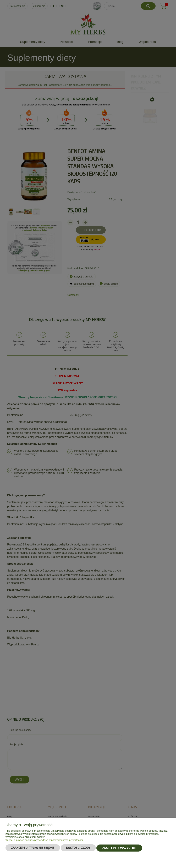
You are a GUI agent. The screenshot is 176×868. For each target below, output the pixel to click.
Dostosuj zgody (78, 848)
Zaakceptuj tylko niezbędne (33, 848)
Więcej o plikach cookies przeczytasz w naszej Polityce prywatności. (45, 840)
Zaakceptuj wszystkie (119, 848)
